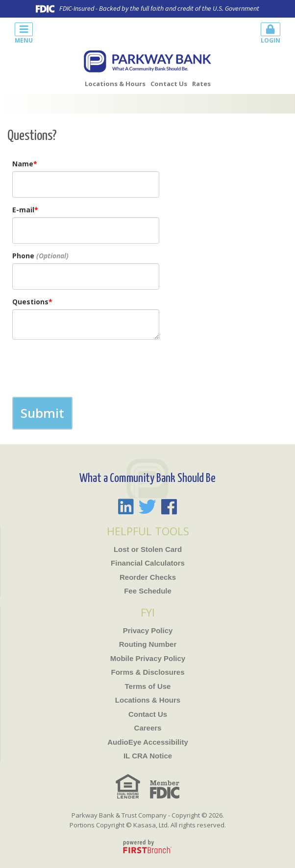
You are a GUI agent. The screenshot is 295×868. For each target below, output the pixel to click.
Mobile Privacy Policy (148, 658)
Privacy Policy (148, 630)
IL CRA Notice (148, 756)
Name (23, 164)
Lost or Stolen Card (148, 549)
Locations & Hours (115, 84)
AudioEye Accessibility (148, 742)
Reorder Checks (148, 577)
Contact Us (169, 84)
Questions (30, 302)
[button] (77, 32)
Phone (23, 256)
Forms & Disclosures (147, 672)
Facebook (169, 507)
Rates (201, 84)
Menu (24, 34)
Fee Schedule (148, 591)
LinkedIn (126, 507)
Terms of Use (148, 686)
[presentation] (87, 368)
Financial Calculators (148, 563)
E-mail (23, 210)
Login (270, 34)
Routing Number (148, 644)
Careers (148, 728)
